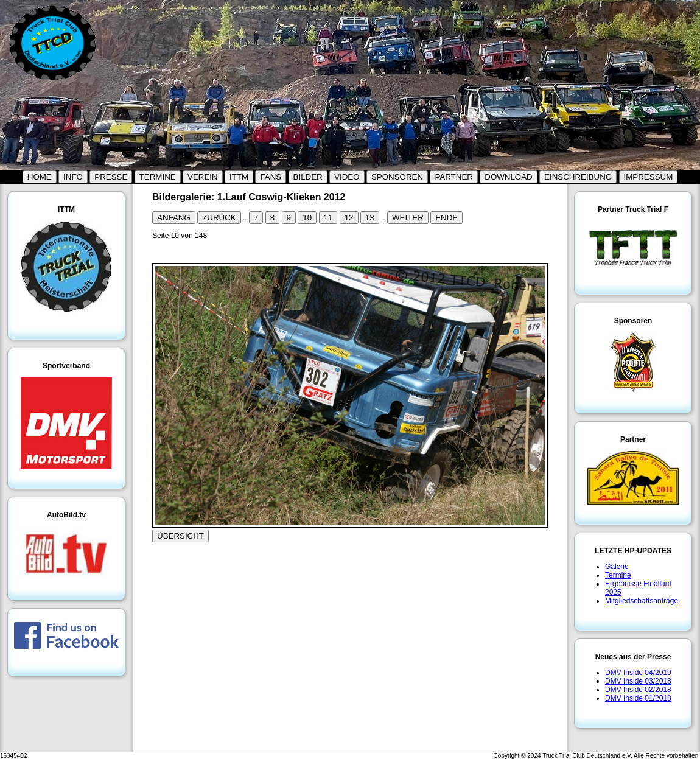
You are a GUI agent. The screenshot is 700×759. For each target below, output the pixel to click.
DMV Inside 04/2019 (638, 673)
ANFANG (174, 218)
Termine (618, 575)
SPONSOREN (397, 177)
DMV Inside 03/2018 (638, 681)
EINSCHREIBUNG (578, 177)
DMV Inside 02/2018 (638, 690)
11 (328, 218)
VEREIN (203, 177)
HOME (40, 177)
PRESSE (111, 177)
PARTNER (453, 177)
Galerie (617, 567)
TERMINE (158, 177)
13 (370, 218)
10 (307, 218)
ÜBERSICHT (180, 536)
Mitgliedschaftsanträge (642, 601)
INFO (73, 177)
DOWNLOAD (509, 177)
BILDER (308, 177)
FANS (271, 177)
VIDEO (347, 177)
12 (349, 218)
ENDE (446, 218)
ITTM (239, 177)
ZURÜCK (219, 218)
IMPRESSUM (649, 177)
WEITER (408, 218)
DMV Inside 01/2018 (638, 698)
